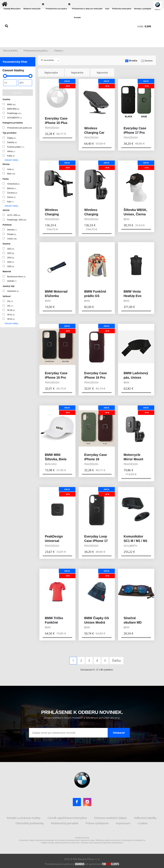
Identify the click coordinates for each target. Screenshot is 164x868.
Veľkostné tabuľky (146, 817)
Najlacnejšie (51, 72)
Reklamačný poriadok (65, 822)
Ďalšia (116, 659)
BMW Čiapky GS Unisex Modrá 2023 (97, 622)
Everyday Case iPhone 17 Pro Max (135, 132)
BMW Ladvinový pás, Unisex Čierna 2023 (136, 377)
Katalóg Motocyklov (12, 9)
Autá (10, 169)
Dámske (12, 230)
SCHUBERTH (14, 118)
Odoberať (119, 731)
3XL (10, 306)
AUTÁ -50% (14, 215)
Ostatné (58, 50)
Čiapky (11, 138)
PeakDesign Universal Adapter (54, 540)
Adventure (13, 291)
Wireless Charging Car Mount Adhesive (96, 132)
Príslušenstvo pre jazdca (56, 9)
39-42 (11, 319)
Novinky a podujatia (143, 9)
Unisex (12, 239)
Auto (107, 9)
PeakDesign (14, 113)
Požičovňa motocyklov (122, 9)
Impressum (123, 822)
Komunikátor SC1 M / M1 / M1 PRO (135, 540)
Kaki (10, 202)
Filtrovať (18, 93)
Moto (11, 174)
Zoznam (147, 61)
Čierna (11, 197)
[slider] (5, 76)
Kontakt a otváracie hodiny (24, 817)
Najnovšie (103, 72)
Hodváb (12, 281)
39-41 (11, 315)
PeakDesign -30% (17, 220)
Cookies (143, 822)
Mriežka (131, 61)
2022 (11, 249)
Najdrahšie (78, 72)
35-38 (11, 310)
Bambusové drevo (16, 277)
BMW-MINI (13, 109)
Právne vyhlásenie (97, 822)
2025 (11, 262)
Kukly (11, 156)
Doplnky (12, 142)
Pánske (12, 234)
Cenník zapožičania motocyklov (68, 817)
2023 (11, 253)
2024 (11, 258)
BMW (11, 104)
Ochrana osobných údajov (111, 817)
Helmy (11, 151)
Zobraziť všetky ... (12, 160)
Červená (12, 193)
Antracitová (13, 184)
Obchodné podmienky (30, 822)
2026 (11, 266)
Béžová (12, 188)
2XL (10, 301)
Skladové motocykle (32, 9)
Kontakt (77, 17)
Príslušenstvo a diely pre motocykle (87, 9)
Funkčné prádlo (16, 147)
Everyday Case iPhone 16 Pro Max (56, 377)
